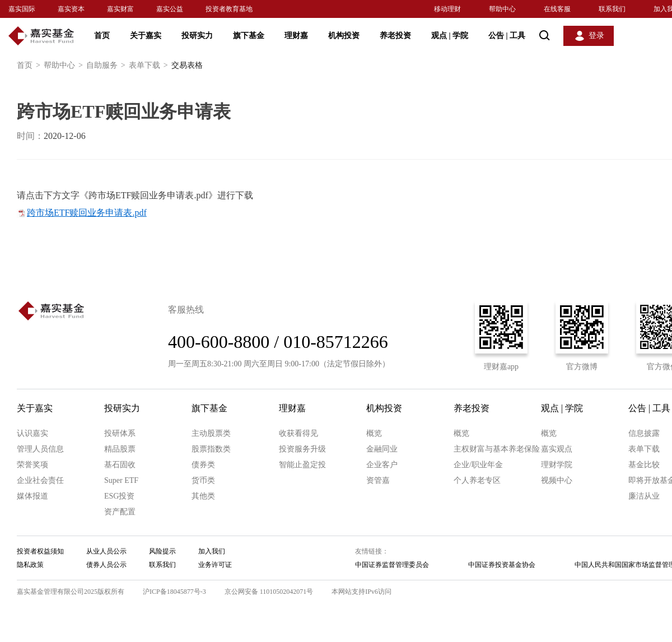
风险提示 (162, 551)
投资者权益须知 (40, 551)
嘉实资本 (71, 9)
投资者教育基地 (229, 9)
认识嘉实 (32, 433)
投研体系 (120, 433)
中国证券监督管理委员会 (392, 565)
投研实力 (197, 36)
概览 (374, 433)
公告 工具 (507, 36)
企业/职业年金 (478, 465)
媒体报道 (32, 496)
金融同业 (382, 449)
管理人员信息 (40, 449)
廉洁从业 (644, 496)
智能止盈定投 (302, 465)
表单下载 (150, 66)
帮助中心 (502, 9)
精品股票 (120, 449)
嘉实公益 (170, 9)
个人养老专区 (477, 480)
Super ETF (121, 480)
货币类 (203, 480)
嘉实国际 (22, 9)
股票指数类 (211, 449)
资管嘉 (378, 480)
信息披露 (644, 433)
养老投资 (395, 36)
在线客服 (557, 9)
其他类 (203, 496)
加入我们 (212, 551)
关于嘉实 (146, 36)
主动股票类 (211, 433)
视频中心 (557, 480)
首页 (102, 36)
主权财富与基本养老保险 (497, 449)
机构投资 (344, 36)
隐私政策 (30, 565)
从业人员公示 (106, 551)
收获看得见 (298, 433)
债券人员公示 (106, 565)
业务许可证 (215, 565)
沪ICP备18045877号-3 (174, 592)
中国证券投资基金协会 (502, 565)
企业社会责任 (40, 480)
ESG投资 (119, 496)
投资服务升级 (302, 449)
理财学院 (557, 465)
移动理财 (447, 9)
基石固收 (120, 465)
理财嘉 (296, 36)
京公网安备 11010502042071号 (269, 592)
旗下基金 (249, 36)
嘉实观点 (557, 449)
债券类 (203, 465)
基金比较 (644, 465)
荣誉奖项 (32, 465)
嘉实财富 (120, 9)
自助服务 (108, 66)
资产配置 (120, 512)
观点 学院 (450, 36)
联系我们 (612, 9)
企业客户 (382, 465)
